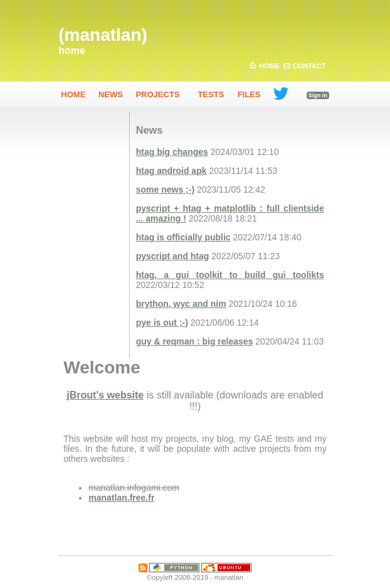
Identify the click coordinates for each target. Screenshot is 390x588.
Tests (211, 94)
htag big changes (172, 152)
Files (249, 94)
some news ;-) (165, 190)
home (72, 51)
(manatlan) (103, 35)
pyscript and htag (173, 256)
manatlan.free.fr (121, 498)
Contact (309, 66)
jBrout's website (105, 395)
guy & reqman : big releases (195, 341)
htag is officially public (183, 237)
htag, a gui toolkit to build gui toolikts (230, 275)
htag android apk (171, 171)
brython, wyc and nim (181, 304)
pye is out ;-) (162, 323)
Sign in (318, 95)
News (111, 94)
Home (269, 66)
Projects (157, 94)
